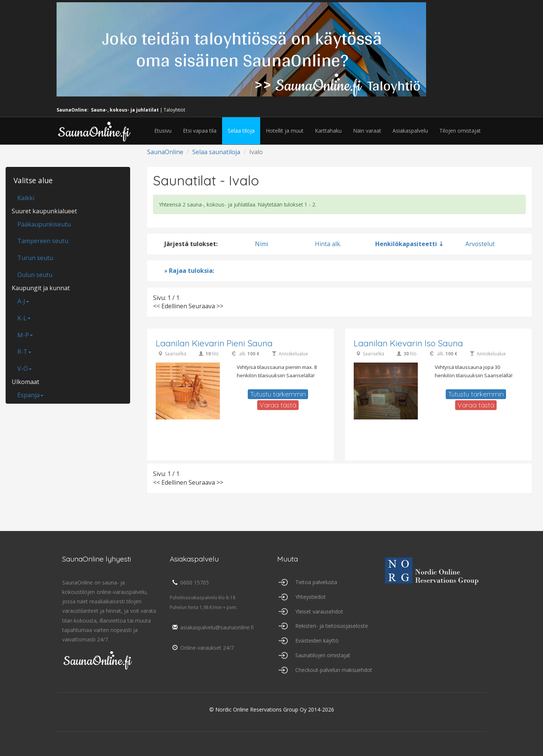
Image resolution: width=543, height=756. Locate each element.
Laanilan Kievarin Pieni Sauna (214, 343)
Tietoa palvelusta (316, 582)
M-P (25, 335)
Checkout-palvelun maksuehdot (334, 670)
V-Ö (25, 369)
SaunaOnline (165, 152)
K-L (24, 318)
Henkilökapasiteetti (406, 244)
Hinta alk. (328, 244)
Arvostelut (480, 244)
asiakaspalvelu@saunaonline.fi (212, 627)
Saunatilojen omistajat (323, 655)
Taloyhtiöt (174, 110)
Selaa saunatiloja (216, 152)
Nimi (262, 244)
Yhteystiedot (311, 597)
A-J (23, 301)
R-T (24, 352)
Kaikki (26, 198)
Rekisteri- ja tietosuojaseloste (332, 626)
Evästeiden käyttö (317, 640)
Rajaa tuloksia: (192, 271)
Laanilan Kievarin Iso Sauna (408, 343)
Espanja (30, 395)
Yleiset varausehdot (319, 611)
